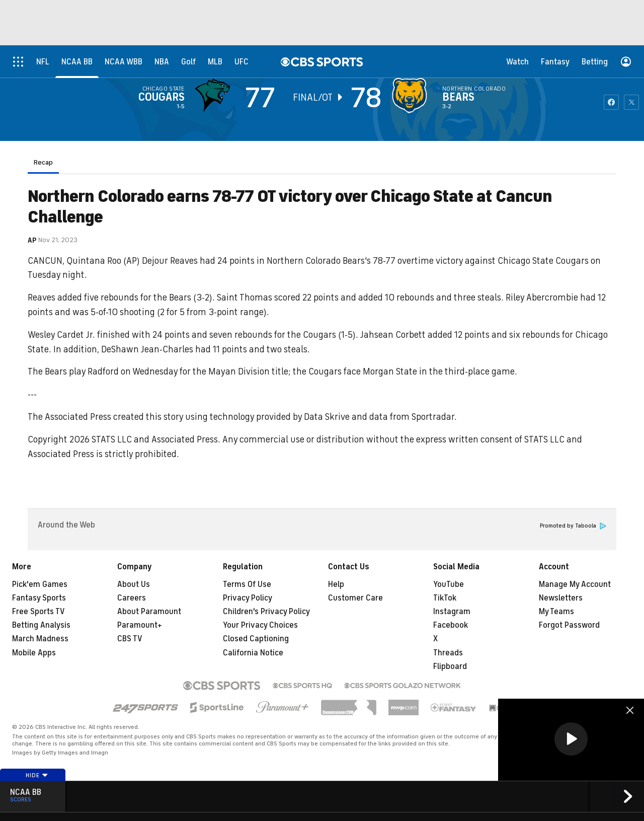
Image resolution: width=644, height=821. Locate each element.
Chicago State (164, 89)
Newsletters (561, 598)
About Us (134, 584)
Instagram (452, 612)
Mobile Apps (34, 653)
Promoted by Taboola (573, 526)
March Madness (40, 639)
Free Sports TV (38, 612)
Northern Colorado (474, 89)
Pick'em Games (40, 584)
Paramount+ (140, 625)
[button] (571, 739)
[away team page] (215, 96)
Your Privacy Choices (260, 625)
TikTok (445, 598)
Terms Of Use (247, 584)
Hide (37, 775)
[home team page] (412, 96)
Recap (43, 162)
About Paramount (149, 612)
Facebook (451, 625)
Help (336, 584)
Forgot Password (569, 625)
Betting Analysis (41, 625)
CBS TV (130, 639)
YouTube (449, 584)
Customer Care (355, 598)
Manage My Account (575, 584)
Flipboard (450, 666)
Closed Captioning (256, 639)
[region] (571, 740)
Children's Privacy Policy (266, 612)
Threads (448, 653)
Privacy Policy (248, 598)
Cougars (162, 97)
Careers (132, 598)
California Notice (253, 653)
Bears (458, 97)
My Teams (556, 612)
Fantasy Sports (39, 598)
